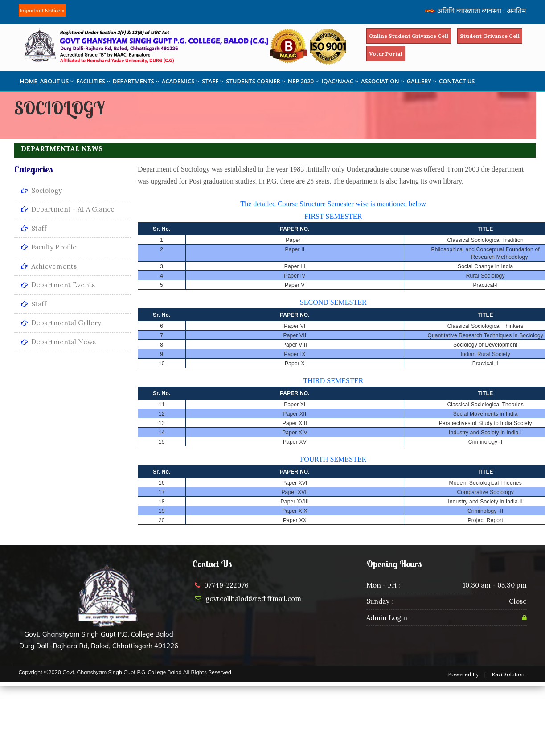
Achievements (49, 266)
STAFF (213, 81)
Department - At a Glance (68, 209)
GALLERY (422, 81)
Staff (34, 228)
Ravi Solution (508, 674)
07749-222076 (226, 585)
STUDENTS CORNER (256, 81)
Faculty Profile (49, 247)
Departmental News (58, 342)
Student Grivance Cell (490, 36)
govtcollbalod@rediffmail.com (253, 599)
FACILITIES (93, 81)
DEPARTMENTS (136, 81)
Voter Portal (386, 54)
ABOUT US (57, 81)
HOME (29, 81)
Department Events (58, 285)
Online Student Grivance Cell (409, 36)
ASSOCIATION (383, 81)
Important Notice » (42, 10)
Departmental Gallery (61, 323)
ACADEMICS (181, 81)
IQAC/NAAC (340, 81)
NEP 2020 (303, 81)
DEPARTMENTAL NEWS (62, 149)
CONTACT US (457, 81)
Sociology (41, 190)
